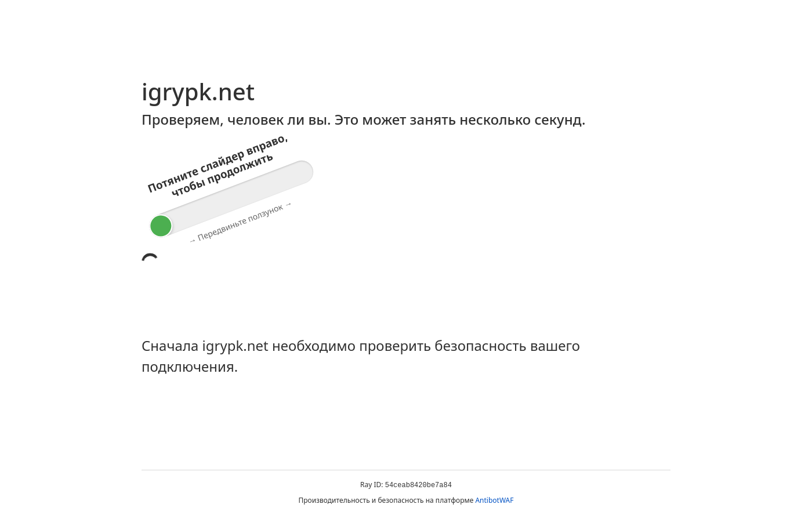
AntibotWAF (494, 500)
